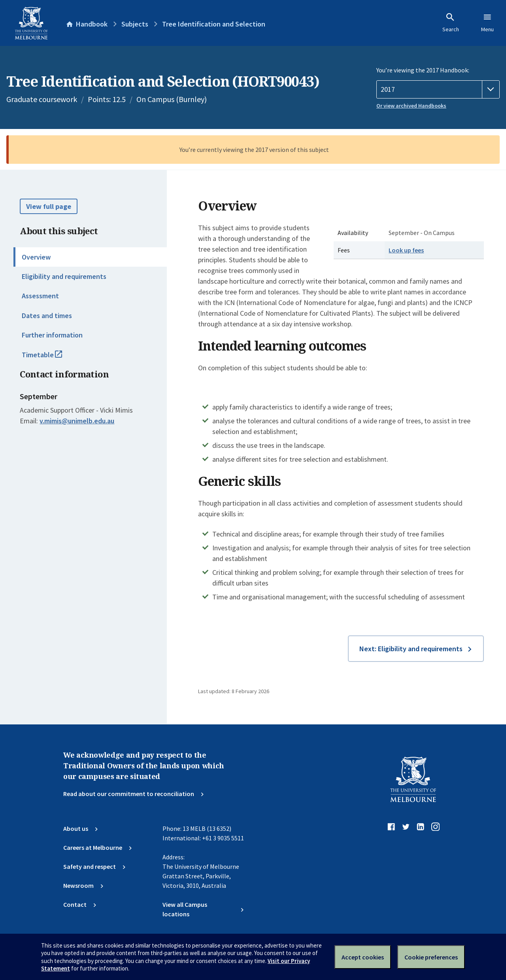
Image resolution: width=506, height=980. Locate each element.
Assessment (40, 296)
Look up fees (406, 250)
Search (451, 23)
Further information (52, 335)
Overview (36, 257)
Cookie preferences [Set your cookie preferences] (431, 957)
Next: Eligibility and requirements (411, 649)
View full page (49, 206)
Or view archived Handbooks (411, 106)
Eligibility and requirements (64, 276)
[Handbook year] (438, 89)
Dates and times (47, 316)
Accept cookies (363, 957)
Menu (487, 23)
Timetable (51, 358)
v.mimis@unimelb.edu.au (77, 421)
